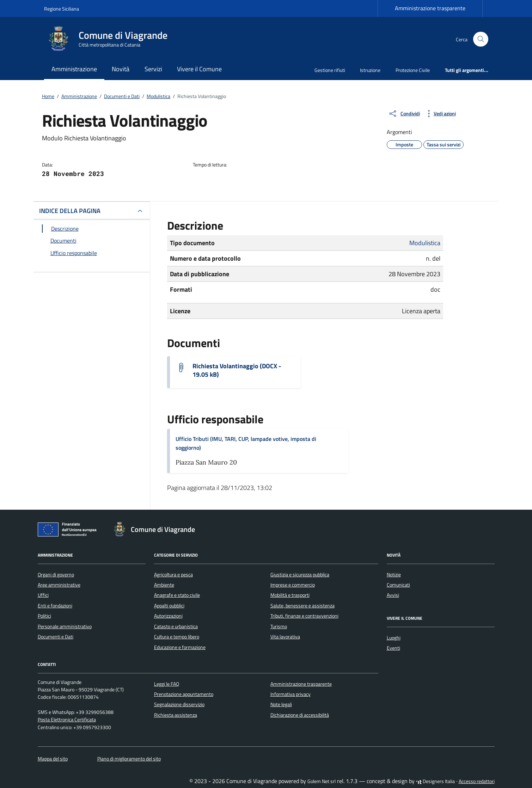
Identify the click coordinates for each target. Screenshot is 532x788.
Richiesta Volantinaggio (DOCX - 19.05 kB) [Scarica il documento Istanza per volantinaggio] (237, 370)
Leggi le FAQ (167, 684)
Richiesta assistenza (176, 715)
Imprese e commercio (293, 585)
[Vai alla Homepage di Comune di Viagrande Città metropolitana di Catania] (110, 39)
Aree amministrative (59, 585)
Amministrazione (74, 69)
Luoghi (394, 638)
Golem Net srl (322, 781)
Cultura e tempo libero (177, 637)
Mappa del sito (53, 759)
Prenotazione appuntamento (184, 694)
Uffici (43, 595)
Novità (121, 69)
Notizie (394, 575)
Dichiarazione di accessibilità (300, 715)
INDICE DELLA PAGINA (70, 211)
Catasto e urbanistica (176, 626)
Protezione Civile (413, 70)
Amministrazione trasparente (430, 8)
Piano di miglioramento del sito (129, 759)
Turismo (279, 626)
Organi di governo (56, 575)
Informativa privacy (291, 694)
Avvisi (393, 595)
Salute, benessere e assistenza (302, 606)
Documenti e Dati (56, 637)
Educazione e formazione (180, 647)
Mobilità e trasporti (290, 595)
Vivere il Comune (199, 69)
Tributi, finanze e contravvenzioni (304, 616)
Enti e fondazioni (55, 606)
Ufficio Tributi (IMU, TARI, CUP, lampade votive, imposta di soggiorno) (246, 443)
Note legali (281, 704)
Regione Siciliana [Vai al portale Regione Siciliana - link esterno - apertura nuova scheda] (62, 9)
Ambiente (164, 585)
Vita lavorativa (285, 637)
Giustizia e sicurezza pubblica (300, 575)
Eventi (393, 648)
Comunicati (398, 585)
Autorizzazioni (168, 616)
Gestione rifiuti (330, 70)
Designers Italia (435, 781)
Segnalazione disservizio (179, 704)
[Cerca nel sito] (481, 39)
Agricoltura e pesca (173, 575)
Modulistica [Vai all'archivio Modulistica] (425, 243)
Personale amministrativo (65, 626)
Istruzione (370, 70)
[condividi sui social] (404, 114)
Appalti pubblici (169, 606)
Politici (44, 616)
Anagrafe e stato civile (177, 595)
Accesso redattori (477, 781)
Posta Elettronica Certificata (67, 720)
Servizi (153, 69)
